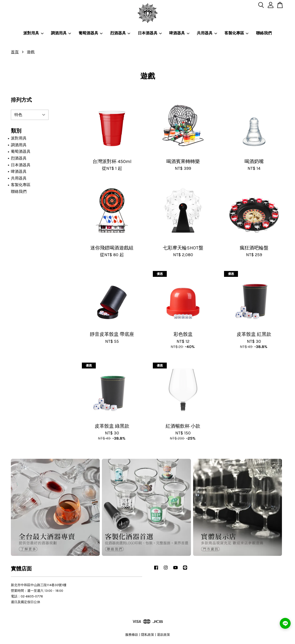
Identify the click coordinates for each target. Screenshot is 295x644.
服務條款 (132, 635)
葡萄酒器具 (91, 33)
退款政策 (164, 635)
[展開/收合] (9, 138)
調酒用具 (61, 33)
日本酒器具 (150, 33)
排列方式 (21, 100)
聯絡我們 (264, 33)
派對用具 (34, 33)
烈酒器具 (120, 33)
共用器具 (207, 33)
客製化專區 (237, 33)
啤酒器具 (179, 33)
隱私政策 (148, 635)
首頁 (15, 52)
